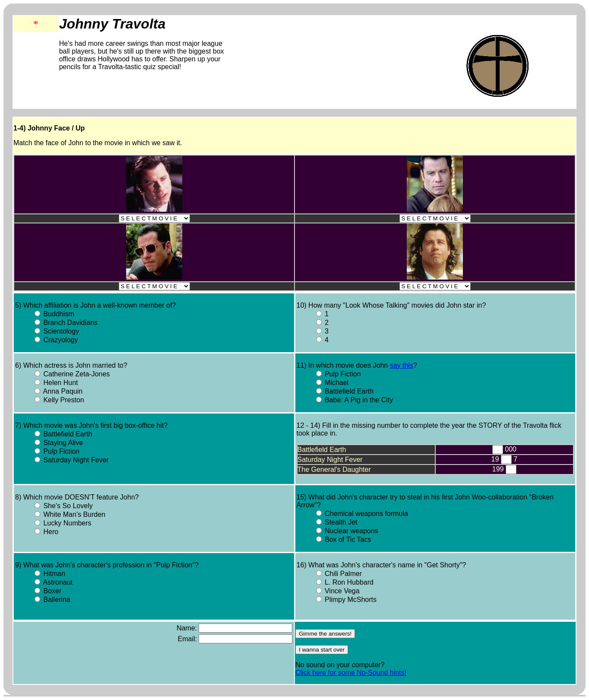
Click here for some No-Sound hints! (351, 673)
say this (402, 365)
